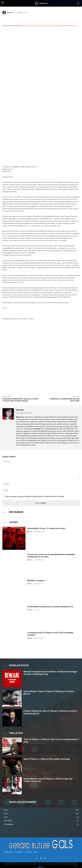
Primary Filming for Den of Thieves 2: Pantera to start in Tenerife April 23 (50, 712)
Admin (29, 584)
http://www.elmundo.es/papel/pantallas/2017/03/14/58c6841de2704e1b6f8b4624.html (49, 26)
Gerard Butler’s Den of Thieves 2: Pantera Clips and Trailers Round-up (48, 780)
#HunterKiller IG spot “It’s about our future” (47, 528)
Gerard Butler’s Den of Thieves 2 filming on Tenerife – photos (49, 693)
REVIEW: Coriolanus (36, 581)
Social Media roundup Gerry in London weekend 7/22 (50, 607)
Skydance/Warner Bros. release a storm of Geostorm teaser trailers (20, 400)
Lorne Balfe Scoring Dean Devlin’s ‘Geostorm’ (65, 400)
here (37, 167)
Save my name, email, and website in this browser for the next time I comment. (35, 496)
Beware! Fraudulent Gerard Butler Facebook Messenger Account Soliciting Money (50, 673)
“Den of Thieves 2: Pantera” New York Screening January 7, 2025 (52, 741)
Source (5, 308)
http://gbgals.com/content (24, 413)
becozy (10, 13)
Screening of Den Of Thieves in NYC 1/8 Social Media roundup (50, 634)
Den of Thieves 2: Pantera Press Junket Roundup (47, 759)
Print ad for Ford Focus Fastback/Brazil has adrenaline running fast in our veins (51, 556)
